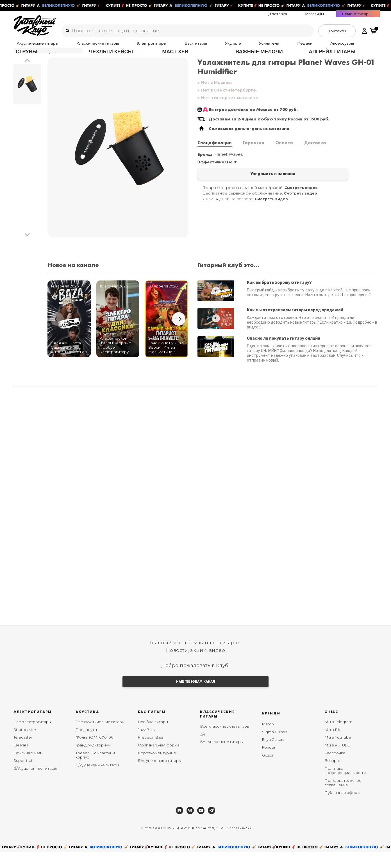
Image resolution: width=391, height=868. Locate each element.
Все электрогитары (32, 738)
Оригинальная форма (159, 761)
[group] (118, 155)
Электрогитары (123, 47)
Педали (226, 47)
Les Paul (21, 761)
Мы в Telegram (338, 738)
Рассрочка (335, 769)
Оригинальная (27, 769)
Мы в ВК (332, 745)
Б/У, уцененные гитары (35, 784)
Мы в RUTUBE (337, 761)
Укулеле (179, 47)
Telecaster (23, 753)
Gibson (268, 771)
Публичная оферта (343, 808)
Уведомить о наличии (242, 182)
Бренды (271, 729)
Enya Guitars (273, 755)
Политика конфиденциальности (345, 786)
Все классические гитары (225, 742)
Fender (269, 763)
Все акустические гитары (100, 738)
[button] (27, 68)
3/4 (203, 750)
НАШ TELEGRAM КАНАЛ (195, 696)
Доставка (312, 17)
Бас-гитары (154, 47)
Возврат (333, 776)
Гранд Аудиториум (93, 761)
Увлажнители (78, 59)
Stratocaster (25, 745)
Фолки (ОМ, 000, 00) (95, 753)
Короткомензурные (157, 769)
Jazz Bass (146, 745)
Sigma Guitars (275, 748)
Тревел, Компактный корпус (95, 771)
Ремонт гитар (364, 17)
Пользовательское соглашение (343, 798)
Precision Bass (151, 753)
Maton (268, 740)
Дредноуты (86, 745)
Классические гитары (81, 47)
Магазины (336, 17)
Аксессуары (250, 47)
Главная (22, 59)
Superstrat (23, 776)
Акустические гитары (34, 47)
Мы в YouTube (338, 753)
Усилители (203, 47)
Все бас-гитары (153, 738)
